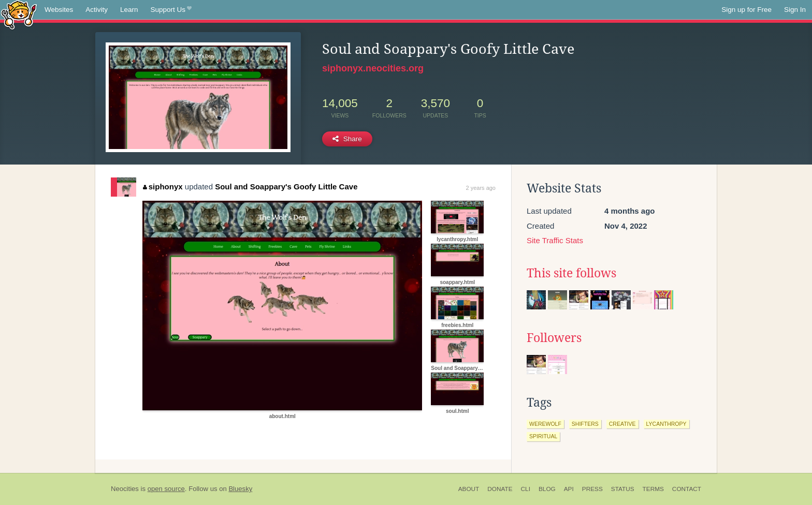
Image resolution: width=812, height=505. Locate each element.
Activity (97, 10)
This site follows (571, 273)
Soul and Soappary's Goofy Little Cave (286, 187)
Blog (547, 489)
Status (623, 489)
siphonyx (163, 187)
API (569, 489)
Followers (554, 338)
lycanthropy (666, 424)
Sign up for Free (746, 10)
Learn (129, 10)
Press (592, 489)
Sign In (795, 10)
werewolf (545, 424)
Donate (500, 489)
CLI (526, 489)
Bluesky (240, 489)
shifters (585, 424)
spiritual (543, 436)
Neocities (125, 489)
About (469, 489)
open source (166, 489)
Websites (59, 10)
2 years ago (481, 188)
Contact (687, 489)
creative (622, 424)
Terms (653, 489)
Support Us (171, 10)
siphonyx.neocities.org (373, 68)
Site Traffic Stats (555, 240)
